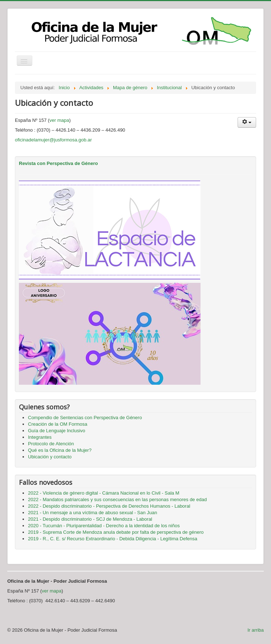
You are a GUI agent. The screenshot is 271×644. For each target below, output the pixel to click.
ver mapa (59, 120)
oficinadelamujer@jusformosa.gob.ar (53, 140)
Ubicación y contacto (50, 457)
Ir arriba (256, 630)
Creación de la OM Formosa (58, 424)
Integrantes (40, 437)
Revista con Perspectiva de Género (58, 163)
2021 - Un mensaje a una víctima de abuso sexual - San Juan (93, 513)
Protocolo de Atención (51, 444)
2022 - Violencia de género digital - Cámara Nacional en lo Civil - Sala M (104, 493)
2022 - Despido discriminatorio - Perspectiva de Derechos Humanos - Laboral (109, 506)
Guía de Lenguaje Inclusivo (57, 431)
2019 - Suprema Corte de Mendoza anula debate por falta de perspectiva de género (116, 532)
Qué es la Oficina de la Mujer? (60, 450)
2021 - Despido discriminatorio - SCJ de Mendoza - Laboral (90, 519)
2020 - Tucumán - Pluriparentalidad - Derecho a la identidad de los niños (104, 526)
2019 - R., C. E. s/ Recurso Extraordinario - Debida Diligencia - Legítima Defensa (113, 539)
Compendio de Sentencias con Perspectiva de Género (85, 418)
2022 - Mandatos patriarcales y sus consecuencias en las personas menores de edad (117, 499)
